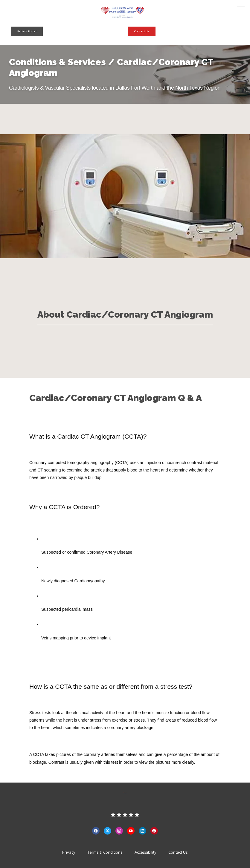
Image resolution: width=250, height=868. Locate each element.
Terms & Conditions (105, 852)
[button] (241, 10)
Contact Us (178, 852)
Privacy (69, 852)
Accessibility (145, 852)
